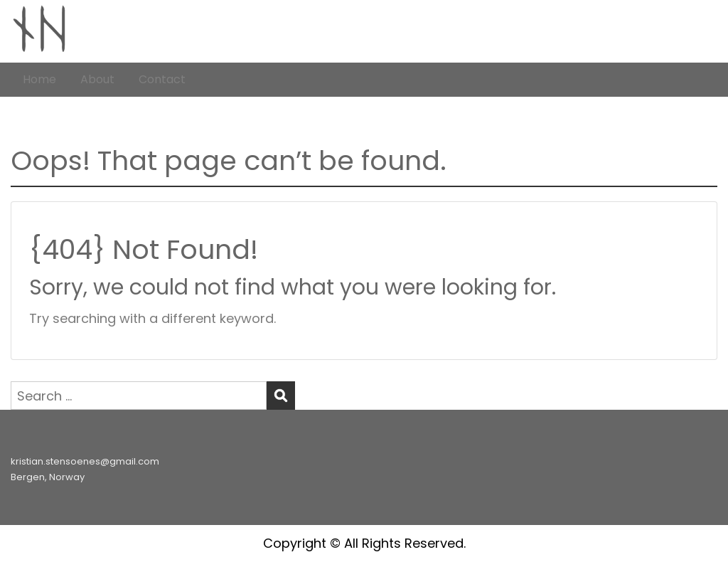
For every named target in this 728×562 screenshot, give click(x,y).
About (97, 79)
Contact (162, 79)
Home (39, 79)
